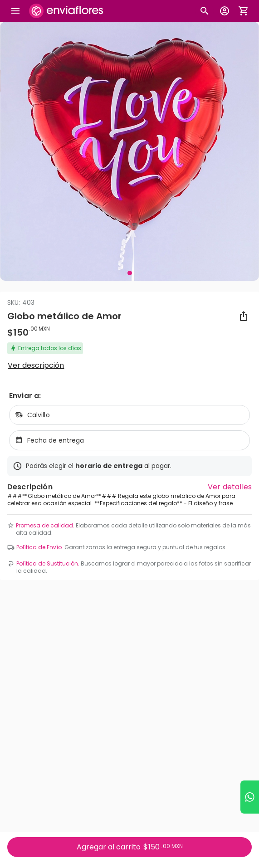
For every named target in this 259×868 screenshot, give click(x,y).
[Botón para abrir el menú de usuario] (225, 11)
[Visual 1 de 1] (130, 273)
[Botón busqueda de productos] (205, 11)
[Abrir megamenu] (15, 11)
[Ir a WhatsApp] (250, 797)
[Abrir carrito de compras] (244, 11)
